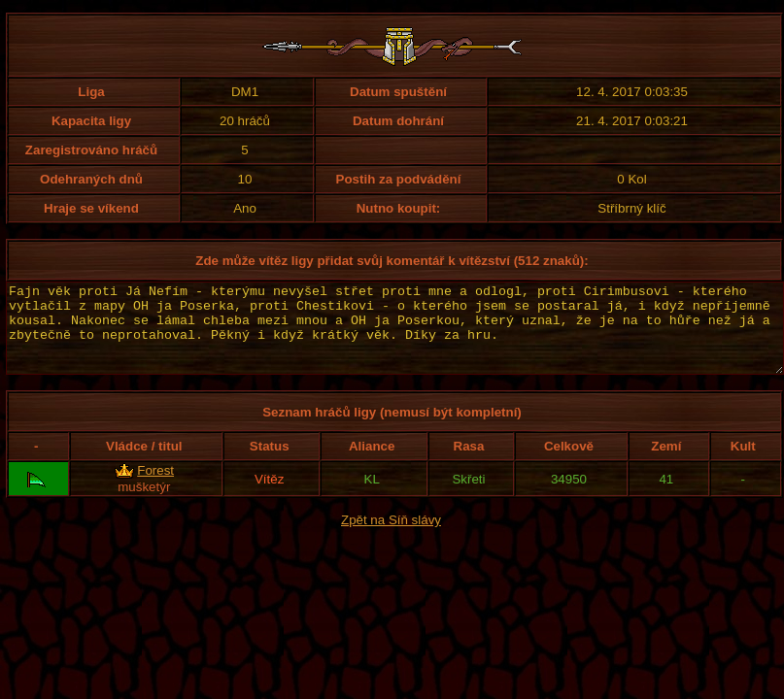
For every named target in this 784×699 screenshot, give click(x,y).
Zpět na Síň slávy (391, 537)
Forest (155, 488)
